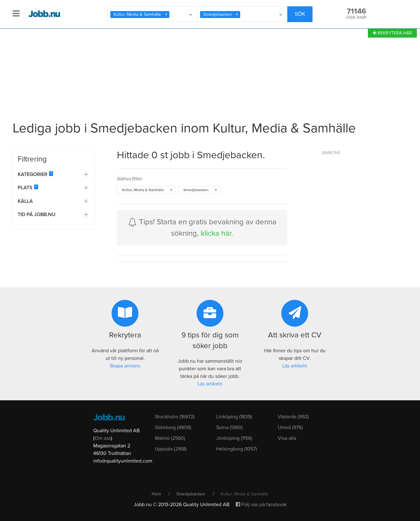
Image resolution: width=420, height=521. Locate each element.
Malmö (170, 438)
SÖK (300, 14)
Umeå (290, 427)
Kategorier (35, 174)
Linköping (234, 417)
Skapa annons (125, 366)
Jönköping (234, 438)
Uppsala (171, 449)
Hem (156, 494)
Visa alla (287, 438)
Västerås (293, 417)
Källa (25, 201)
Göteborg (173, 427)
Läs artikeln (210, 384)
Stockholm (175, 417)
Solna (229, 427)
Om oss (103, 438)
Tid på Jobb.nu (37, 215)
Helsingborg (237, 449)
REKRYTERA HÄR (392, 33)
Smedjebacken (191, 494)
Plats (27, 188)
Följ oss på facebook (261, 505)
